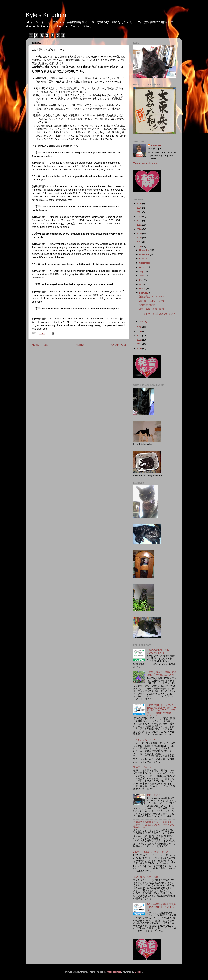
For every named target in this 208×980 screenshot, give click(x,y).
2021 (139, 225)
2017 (139, 242)
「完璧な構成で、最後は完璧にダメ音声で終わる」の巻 (161, 674)
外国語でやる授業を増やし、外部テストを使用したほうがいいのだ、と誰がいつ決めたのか (154, 825)
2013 (139, 336)
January (143, 322)
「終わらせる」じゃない (146, 740)
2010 (139, 348)
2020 (139, 229)
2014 (139, 331)
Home (79, 345)
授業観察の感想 (147, 305)
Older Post (119, 345)
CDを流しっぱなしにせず (152, 301)
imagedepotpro (114, 972)
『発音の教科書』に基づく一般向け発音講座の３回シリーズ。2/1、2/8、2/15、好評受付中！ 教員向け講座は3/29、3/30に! (161, 710)
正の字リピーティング (145, 767)
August (143, 267)
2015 (139, 327)
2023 (139, 216)
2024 (139, 212)
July (142, 271)
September (145, 263)
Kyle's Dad (157, 145)
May (142, 280)
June (142, 276)
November (145, 254)
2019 (139, 234)
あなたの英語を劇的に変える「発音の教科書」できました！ (161, 907)
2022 (139, 221)
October (143, 259)
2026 (139, 203)
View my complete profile (145, 163)
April (142, 284)
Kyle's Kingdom (46, 15)
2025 (139, 208)
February (144, 293)
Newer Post (40, 345)
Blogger (138, 972)
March (143, 288)
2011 (139, 344)
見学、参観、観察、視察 (151, 309)
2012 (139, 340)
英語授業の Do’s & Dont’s (151, 297)
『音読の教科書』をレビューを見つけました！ (161, 652)
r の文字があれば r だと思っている (151, 852)
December (145, 250)
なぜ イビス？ (154, 795)
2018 (139, 238)
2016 (139, 246)
